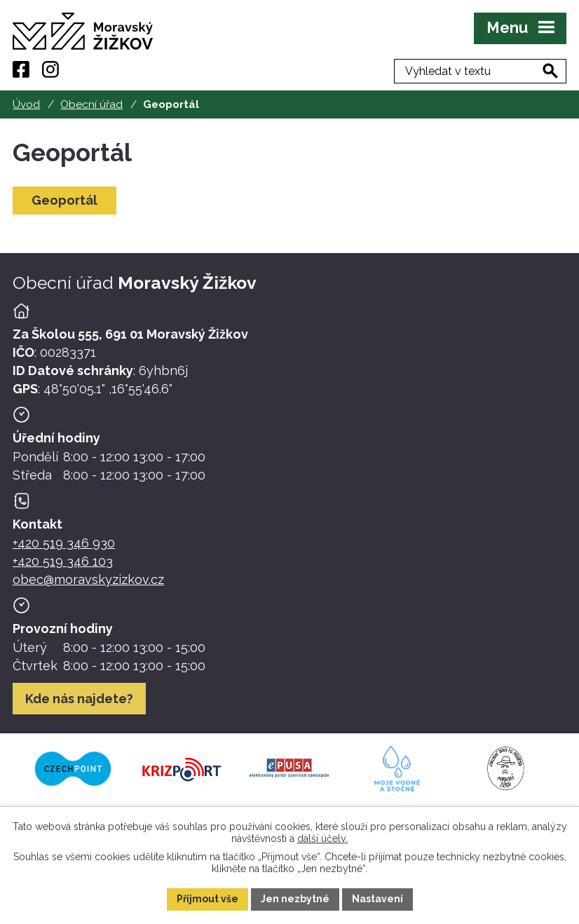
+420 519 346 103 (63, 561)
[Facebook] (21, 69)
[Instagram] (50, 69)
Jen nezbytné (295, 899)
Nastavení (377, 899)
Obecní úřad (91, 104)
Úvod (26, 104)
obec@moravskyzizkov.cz (88, 579)
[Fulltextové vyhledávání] (494, 69)
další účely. (322, 838)
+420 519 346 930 (64, 543)
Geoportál (64, 200)
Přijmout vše (207, 899)
